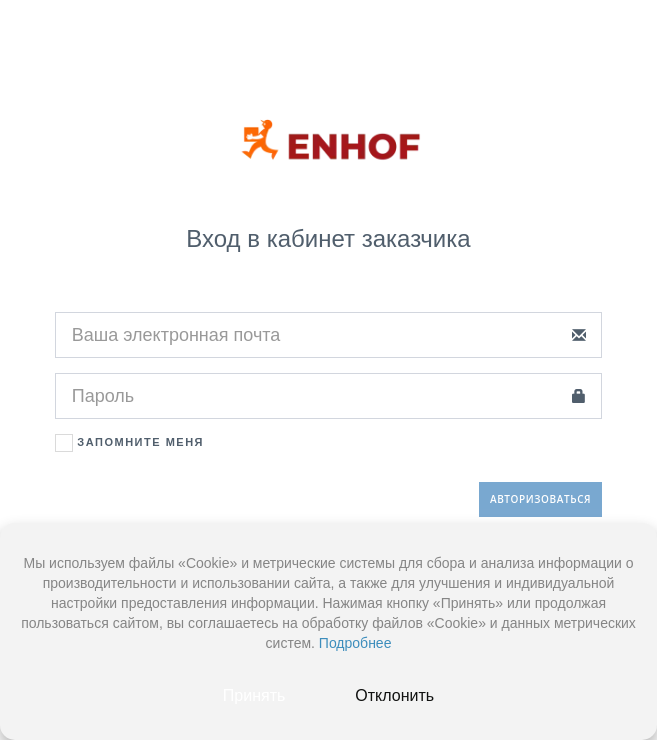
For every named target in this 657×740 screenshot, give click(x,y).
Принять (254, 695)
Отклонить (394, 695)
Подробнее (355, 643)
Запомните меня (129, 443)
